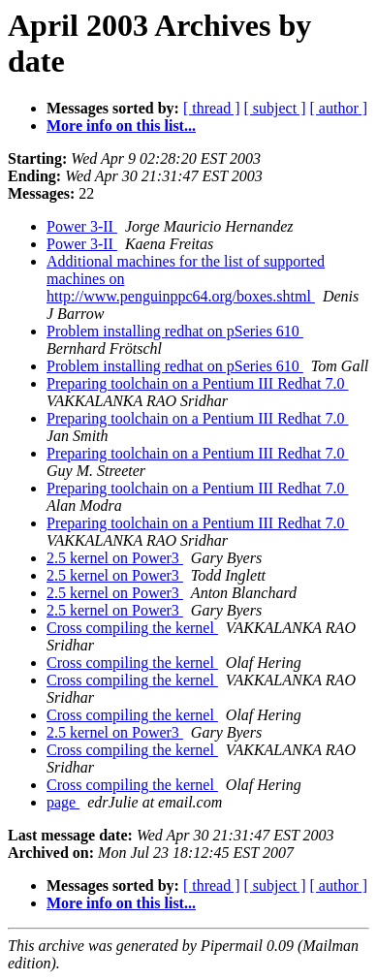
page (63, 802)
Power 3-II (82, 226)
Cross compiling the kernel (132, 628)
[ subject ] (275, 108)
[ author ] (339, 108)
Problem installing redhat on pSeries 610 (175, 331)
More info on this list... (121, 126)
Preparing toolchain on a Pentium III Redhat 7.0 (197, 383)
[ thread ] (212, 108)
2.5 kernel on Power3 (115, 558)
